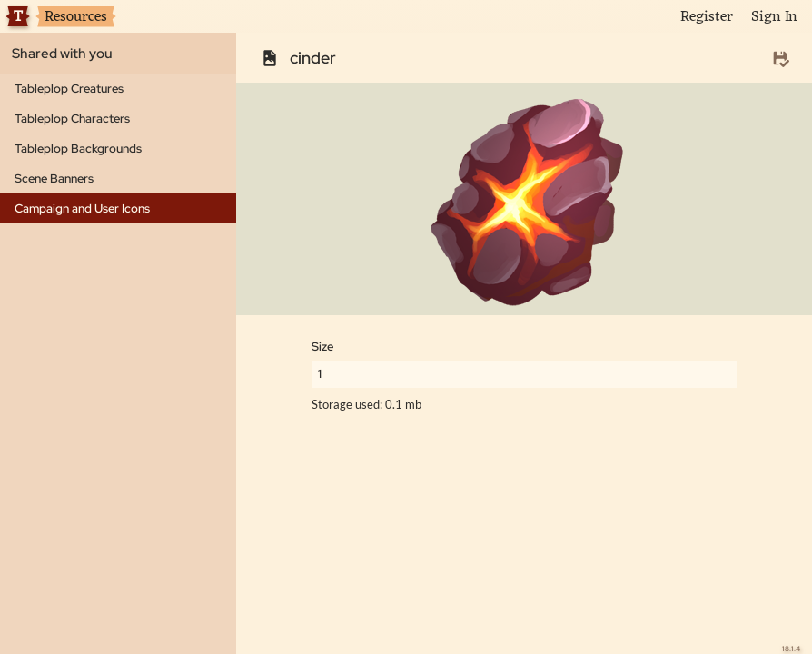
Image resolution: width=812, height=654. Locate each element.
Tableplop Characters (72, 119)
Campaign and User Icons (82, 208)
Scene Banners (54, 178)
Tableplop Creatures (69, 89)
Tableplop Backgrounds (78, 149)
